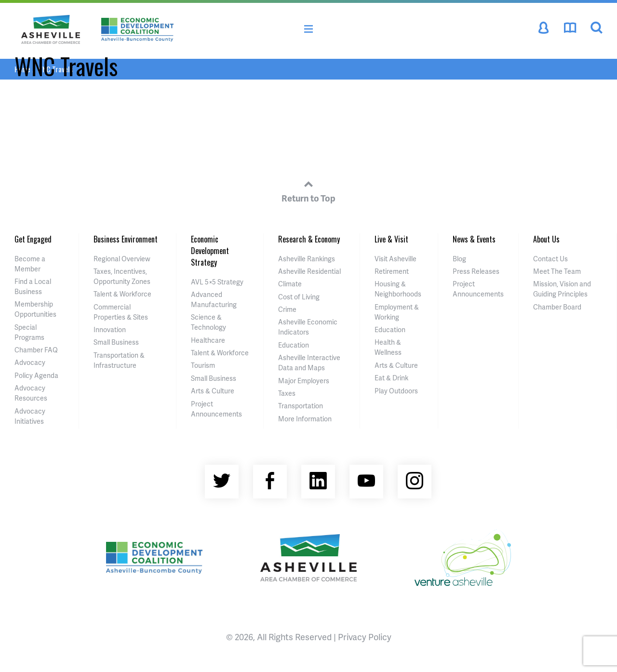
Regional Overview (122, 259)
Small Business (116, 342)
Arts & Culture (213, 391)
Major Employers (304, 381)
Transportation (301, 406)
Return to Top (308, 190)
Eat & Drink (391, 378)
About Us (546, 239)
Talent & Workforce (122, 294)
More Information (305, 419)
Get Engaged (33, 239)
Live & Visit (391, 239)
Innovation (110, 329)
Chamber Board (557, 307)
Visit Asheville (396, 259)
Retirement (392, 271)
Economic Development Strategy (210, 251)
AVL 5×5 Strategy (217, 282)
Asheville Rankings (307, 259)
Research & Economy (309, 239)
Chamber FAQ (36, 350)
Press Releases (476, 271)
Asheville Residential (309, 271)
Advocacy (30, 362)
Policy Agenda (36, 375)
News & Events (474, 239)
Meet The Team (557, 271)
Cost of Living (299, 297)
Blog (459, 259)
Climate (290, 284)
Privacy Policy (365, 637)
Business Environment (126, 239)
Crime (287, 309)
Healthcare (208, 340)
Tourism (203, 365)
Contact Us (550, 259)
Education (294, 345)
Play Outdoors (396, 391)
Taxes (287, 393)
